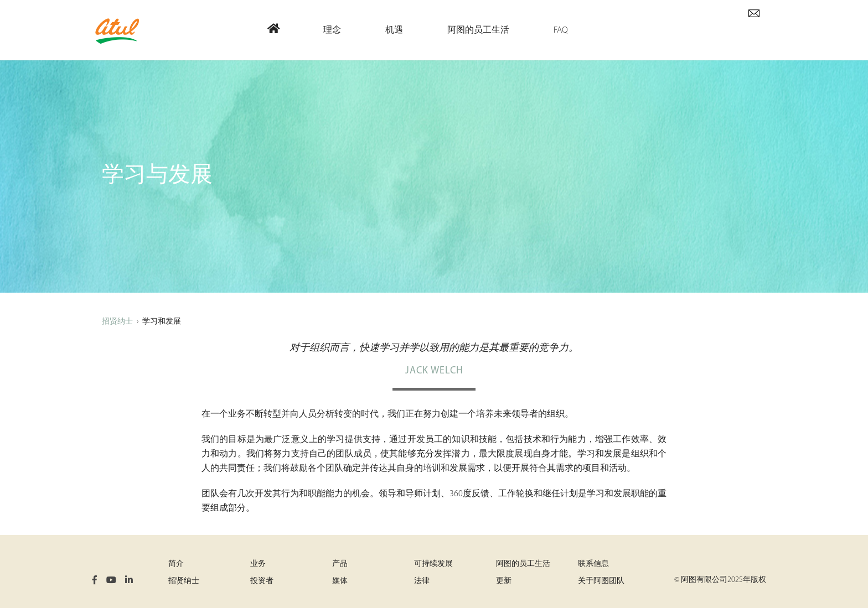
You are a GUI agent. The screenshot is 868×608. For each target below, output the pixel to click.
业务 (258, 564)
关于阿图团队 (601, 581)
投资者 (262, 581)
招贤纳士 (117, 322)
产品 (340, 564)
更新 (504, 581)
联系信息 (593, 564)
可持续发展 (433, 564)
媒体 (340, 581)
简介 (176, 564)
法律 (422, 581)
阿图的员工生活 (523, 564)
